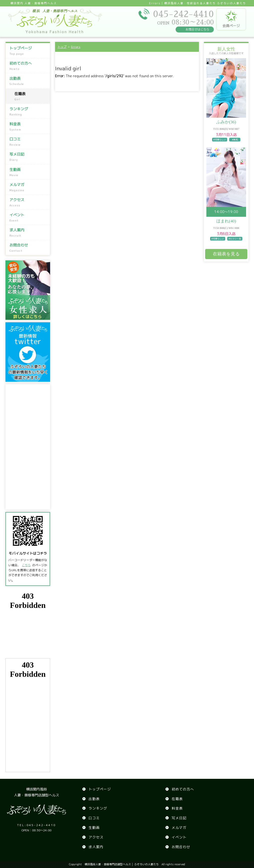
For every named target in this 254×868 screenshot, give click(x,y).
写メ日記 (28, 157)
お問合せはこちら (197, 29)
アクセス (28, 202)
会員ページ (231, 19)
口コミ (28, 142)
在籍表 (31, 96)
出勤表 (28, 81)
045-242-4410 (36, 825)
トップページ (28, 51)
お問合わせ (28, 248)
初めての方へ (28, 66)
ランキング (28, 111)
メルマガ (28, 187)
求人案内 (28, 233)
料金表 (28, 127)
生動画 (28, 172)
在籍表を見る (226, 254)
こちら (26, 565)
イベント (28, 217)
